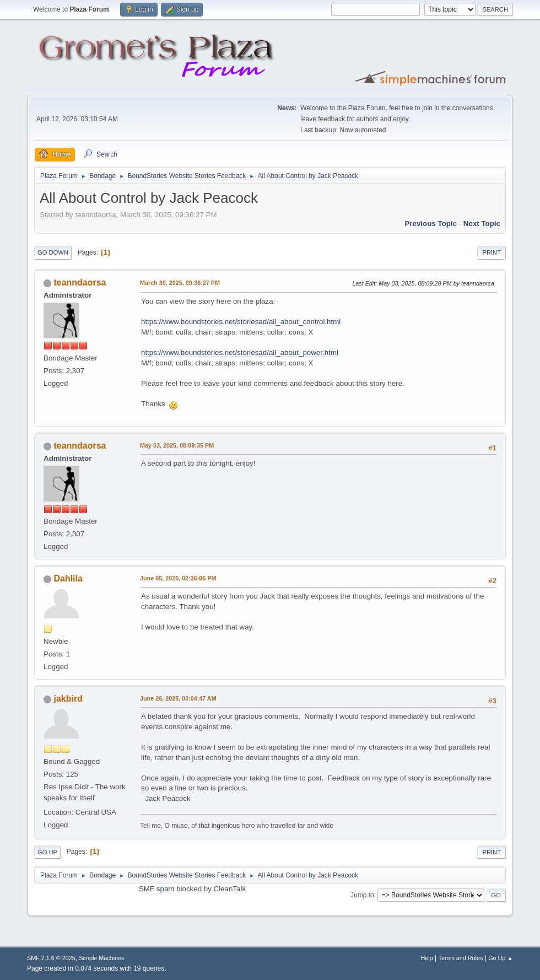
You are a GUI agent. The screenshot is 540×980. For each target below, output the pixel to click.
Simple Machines (101, 958)
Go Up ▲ (501, 958)
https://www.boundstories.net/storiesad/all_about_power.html (240, 352)
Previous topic (431, 224)
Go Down (53, 252)
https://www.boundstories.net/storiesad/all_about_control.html (241, 322)
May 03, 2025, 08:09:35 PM (177, 445)
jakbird (68, 699)
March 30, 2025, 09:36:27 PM (180, 283)
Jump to (362, 895)
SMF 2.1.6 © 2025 (51, 958)
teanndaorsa (80, 282)
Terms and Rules (461, 958)
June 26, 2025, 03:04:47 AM (178, 698)
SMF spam (156, 889)
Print (492, 252)
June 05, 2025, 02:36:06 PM (178, 578)
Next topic (482, 224)
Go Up (47, 852)
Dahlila (68, 578)
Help (427, 958)
